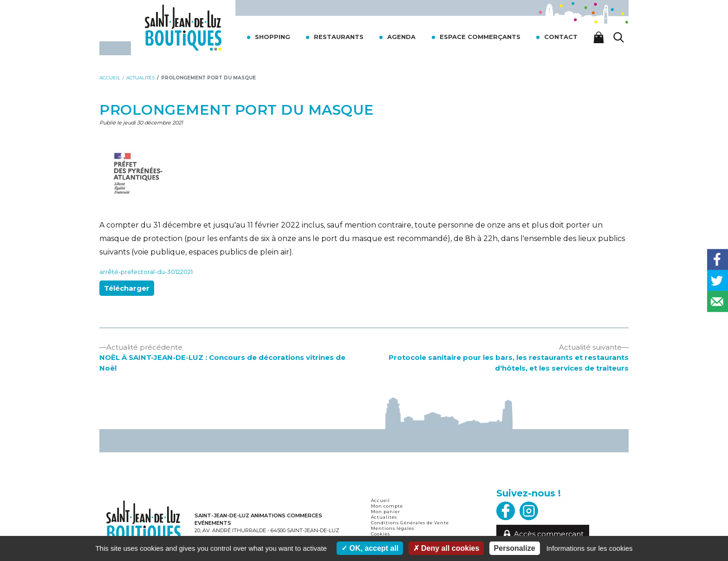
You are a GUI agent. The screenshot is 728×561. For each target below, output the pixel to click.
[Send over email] (718, 302)
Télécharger (127, 288)
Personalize (515, 548)
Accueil (380, 500)
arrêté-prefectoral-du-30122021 (146, 272)
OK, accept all (370, 548)
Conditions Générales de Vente (410, 523)
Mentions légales (393, 528)
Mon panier (386, 512)
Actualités (384, 517)
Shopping (273, 37)
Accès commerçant (543, 534)
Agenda (401, 37)
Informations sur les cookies (590, 548)
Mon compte (387, 506)
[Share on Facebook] (718, 260)
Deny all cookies (446, 548)
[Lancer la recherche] (619, 37)
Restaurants (339, 37)
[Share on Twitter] (718, 281)
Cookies (380, 534)
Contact (561, 37)
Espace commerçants (480, 37)
